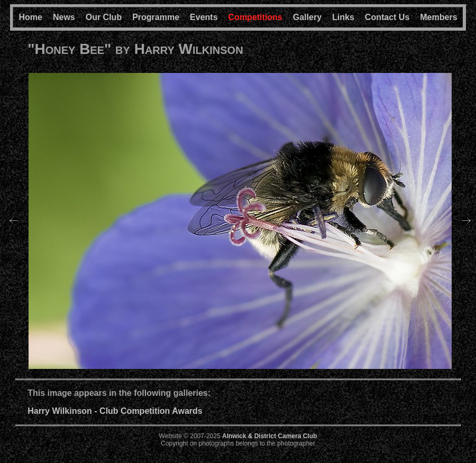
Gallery (307, 17)
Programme (156, 17)
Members (438, 17)
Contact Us (387, 17)
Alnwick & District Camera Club (269, 436)
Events (204, 17)
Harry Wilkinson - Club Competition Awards (115, 411)
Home (30, 17)
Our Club (104, 17)
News (64, 17)
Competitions (255, 17)
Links (343, 17)
